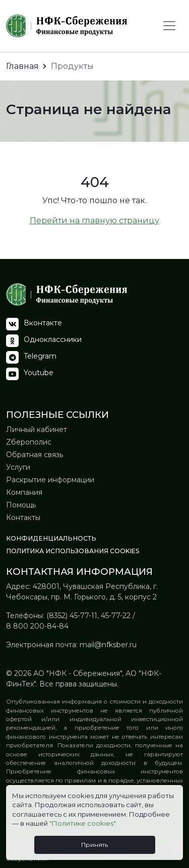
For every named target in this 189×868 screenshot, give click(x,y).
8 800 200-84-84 (37, 626)
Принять (94, 845)
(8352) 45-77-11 (72, 616)
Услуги (18, 467)
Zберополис (29, 442)
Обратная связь (35, 455)
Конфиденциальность (51, 538)
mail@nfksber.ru (108, 645)
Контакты (23, 517)
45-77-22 (116, 616)
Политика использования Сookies (73, 551)
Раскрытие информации (50, 480)
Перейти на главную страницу (94, 221)
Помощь (21, 505)
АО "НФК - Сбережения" (77, 673)
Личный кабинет (37, 429)
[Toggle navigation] (169, 26)
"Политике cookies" (83, 823)
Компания (24, 492)
